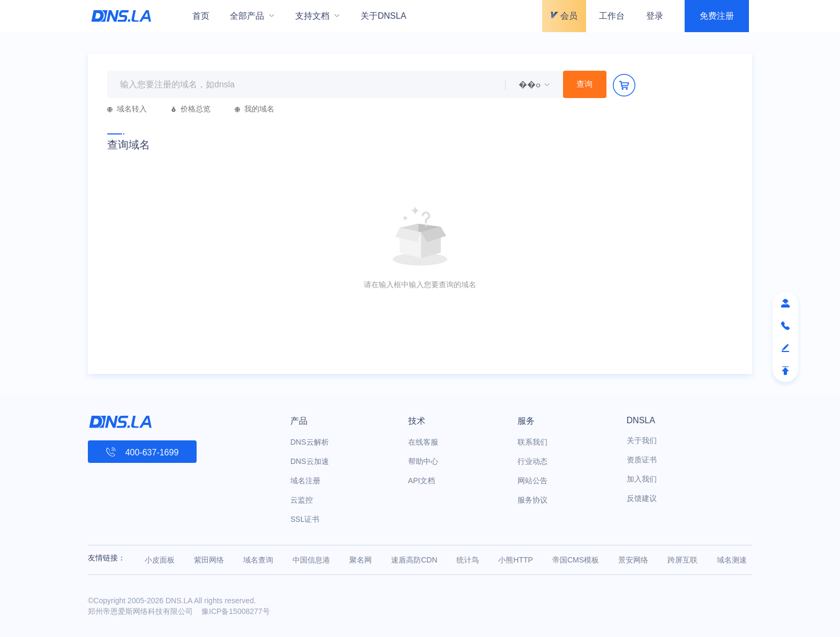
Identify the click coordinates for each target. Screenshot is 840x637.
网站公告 (532, 481)
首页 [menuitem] (201, 16)
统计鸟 (468, 560)
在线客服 (423, 442)
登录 (655, 16)
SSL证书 (305, 519)
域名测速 (732, 560)
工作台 (612, 16)
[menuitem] (252, 16)
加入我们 (642, 479)
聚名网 (361, 560)
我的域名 (254, 109)
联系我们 (532, 442)
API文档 (422, 481)
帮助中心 (423, 461)
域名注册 (305, 481)
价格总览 (191, 109)
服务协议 (532, 500)
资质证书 (642, 460)
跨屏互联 (682, 560)
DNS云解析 (310, 442)
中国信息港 (311, 560)
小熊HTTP (516, 560)
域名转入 (127, 109)
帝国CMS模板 (576, 560)
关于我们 (642, 440)
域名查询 (258, 560)
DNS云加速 (310, 461)
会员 (564, 16)
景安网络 (633, 560)
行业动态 (532, 461)
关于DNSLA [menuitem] (383, 16)
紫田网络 (209, 560)
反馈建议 (642, 498)
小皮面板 (160, 560)
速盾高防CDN (414, 560)
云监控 (302, 500)
